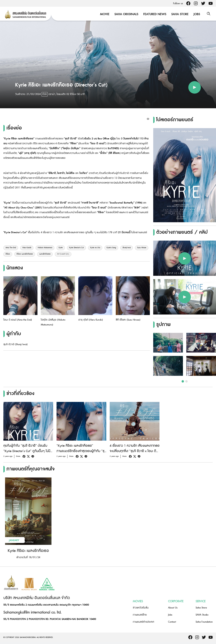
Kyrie (61, 248)
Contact (172, 622)
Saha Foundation (204, 622)
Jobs (196, 14)
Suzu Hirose (142, 248)
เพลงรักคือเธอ (45, 254)
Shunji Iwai (127, 248)
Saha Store (179, 14)
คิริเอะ (8, 254)
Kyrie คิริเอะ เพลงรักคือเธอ (28, 551)
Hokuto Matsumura (45, 248)
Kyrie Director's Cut (76, 248)
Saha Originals (125, 14)
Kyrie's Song (111, 248)
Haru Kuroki (27, 248)
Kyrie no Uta (95, 248)
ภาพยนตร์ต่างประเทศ (143, 622)
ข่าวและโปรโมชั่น (141, 608)
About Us (173, 608)
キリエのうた (63, 254)
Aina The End (11, 248)
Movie (104, 14)
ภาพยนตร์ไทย (140, 615)
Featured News (154, 14)
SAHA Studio (202, 615)
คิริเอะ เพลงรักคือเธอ (25, 254)
